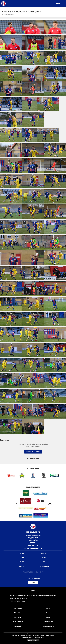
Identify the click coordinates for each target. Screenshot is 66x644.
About (48, 608)
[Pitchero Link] (33, 593)
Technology (18, 617)
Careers (48, 613)
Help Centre (18, 608)
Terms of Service (18, 622)
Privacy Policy (48, 622)
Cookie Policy (18, 626)
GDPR (48, 617)
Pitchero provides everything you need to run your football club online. (33, 595)
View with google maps (33, 548)
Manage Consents (48, 626)
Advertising (18, 613)
